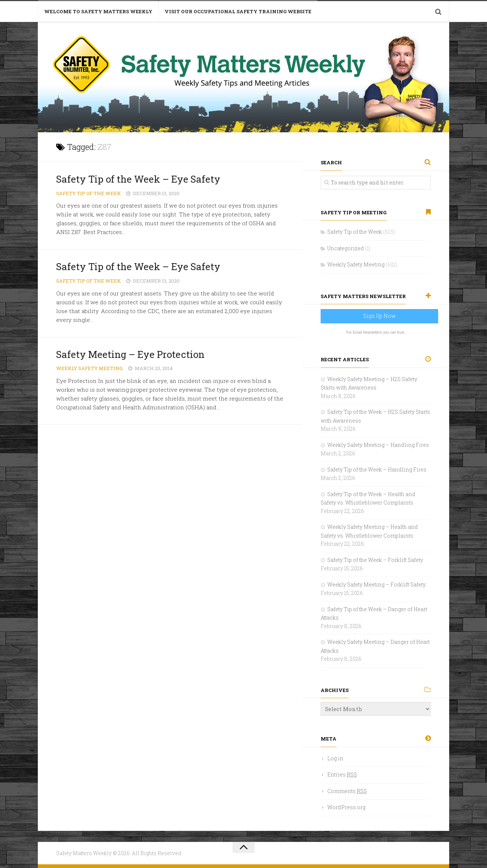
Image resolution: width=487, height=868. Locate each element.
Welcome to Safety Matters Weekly (98, 11)
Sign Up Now (379, 316)
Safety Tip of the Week (89, 193)
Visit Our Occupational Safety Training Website (238, 11)
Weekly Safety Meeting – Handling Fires (378, 445)
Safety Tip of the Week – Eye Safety (138, 179)
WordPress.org (346, 807)
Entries (342, 774)
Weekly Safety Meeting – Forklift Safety (376, 584)
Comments (347, 791)
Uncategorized (346, 248)
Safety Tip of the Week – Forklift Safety (375, 560)
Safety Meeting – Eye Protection (130, 354)
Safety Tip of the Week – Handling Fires (377, 469)
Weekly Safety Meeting (89, 368)
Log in (335, 758)
